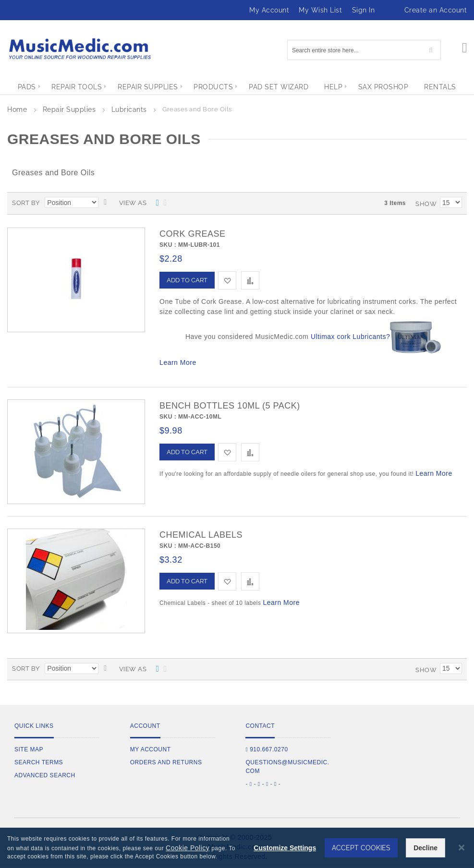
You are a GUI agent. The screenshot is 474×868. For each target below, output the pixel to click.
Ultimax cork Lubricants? (350, 337)
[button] (227, 280)
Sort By (26, 203)
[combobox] (364, 50)
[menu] (237, 87)
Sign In (364, 10)
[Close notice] (462, 848)
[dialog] (237, 848)
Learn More (178, 362)
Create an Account (436, 10)
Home (18, 109)
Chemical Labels (201, 535)
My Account (269, 10)
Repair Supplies (70, 109)
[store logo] (79, 49)
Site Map (29, 749)
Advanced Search (45, 775)
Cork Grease (193, 234)
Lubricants (130, 109)
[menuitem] (19, 87)
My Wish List (320, 10)
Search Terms (39, 762)
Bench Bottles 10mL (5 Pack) (230, 406)
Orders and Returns (166, 762)
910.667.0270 (267, 749)
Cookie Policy (188, 848)
